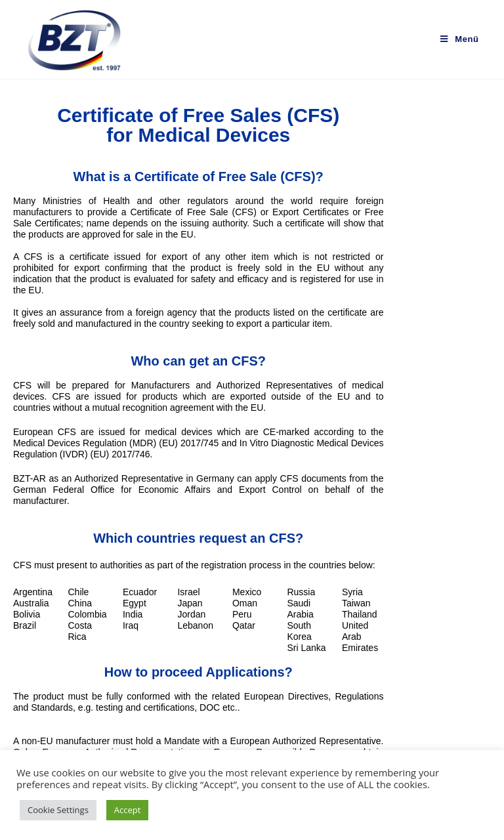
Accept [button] (128, 810)
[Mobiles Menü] (459, 39)
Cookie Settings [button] (58, 810)
